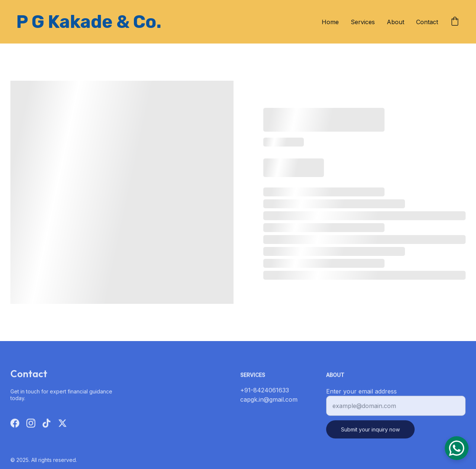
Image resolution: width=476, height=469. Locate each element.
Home (330, 22)
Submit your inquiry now (370, 433)
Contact (427, 22)
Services (363, 22)
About (395, 22)
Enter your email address (361, 395)
